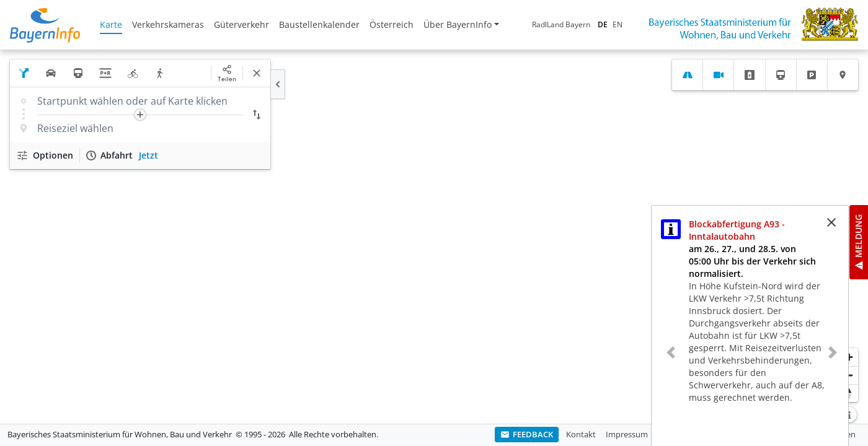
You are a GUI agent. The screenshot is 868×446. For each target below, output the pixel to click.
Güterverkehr (241, 24)
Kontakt (581, 434)
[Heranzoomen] (849, 357)
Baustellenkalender (319, 24)
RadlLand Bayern (561, 24)
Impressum (627, 434)
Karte (111, 24)
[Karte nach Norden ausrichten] (849, 393)
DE (603, 24)
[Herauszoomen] (849, 375)
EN (618, 24)
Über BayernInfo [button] (458, 24)
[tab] (687, 75)
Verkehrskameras (168, 24)
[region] (434, 237)
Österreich (392, 24)
